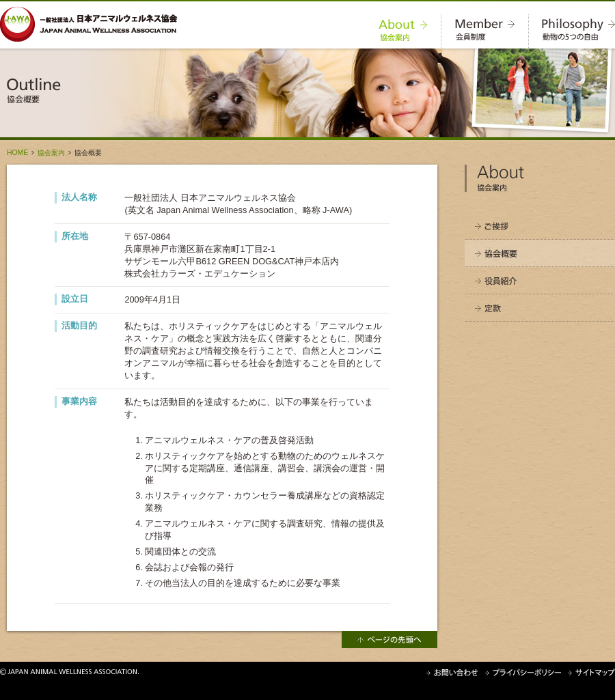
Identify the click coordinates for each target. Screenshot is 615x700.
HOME (17, 153)
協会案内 (51, 153)
